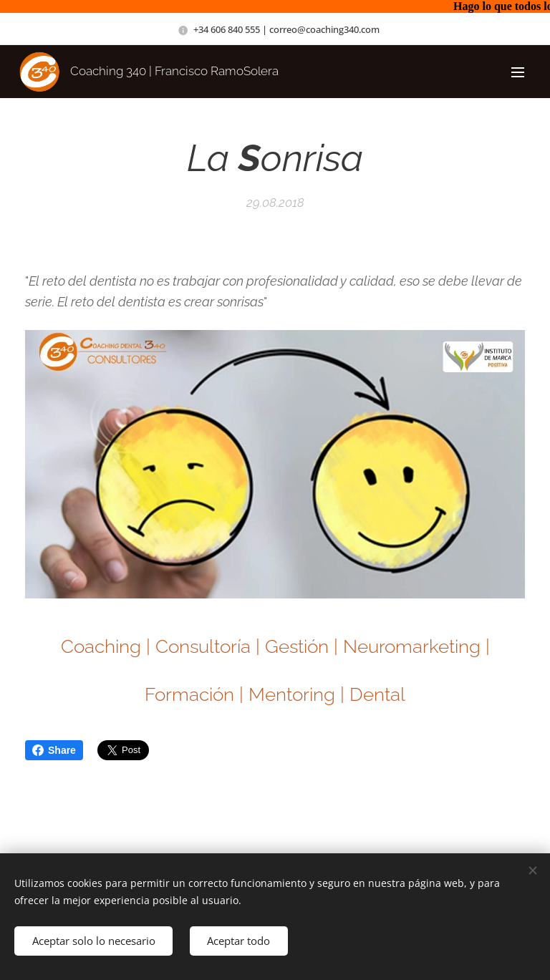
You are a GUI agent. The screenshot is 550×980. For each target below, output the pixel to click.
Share (54, 750)
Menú (518, 72)
